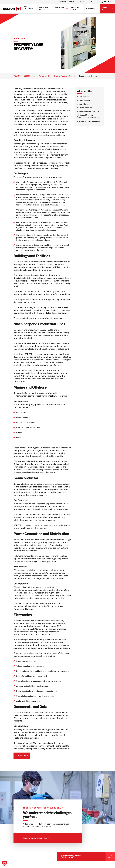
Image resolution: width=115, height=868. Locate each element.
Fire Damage (92, 97)
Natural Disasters (94, 108)
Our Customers (28, 9)
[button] (106, 2)
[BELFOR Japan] (12, 9)
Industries (59, 9)
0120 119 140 (94, 854)
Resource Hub (75, 9)
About (71, 2)
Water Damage (93, 100)
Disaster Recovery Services (98, 111)
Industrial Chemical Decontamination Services (97, 116)
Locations (62, 2)
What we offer (44, 9)
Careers (91, 9)
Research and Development (98, 121)
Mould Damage (93, 104)
